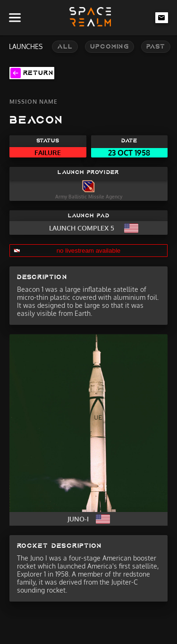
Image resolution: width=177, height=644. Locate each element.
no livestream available (89, 251)
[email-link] (162, 17)
